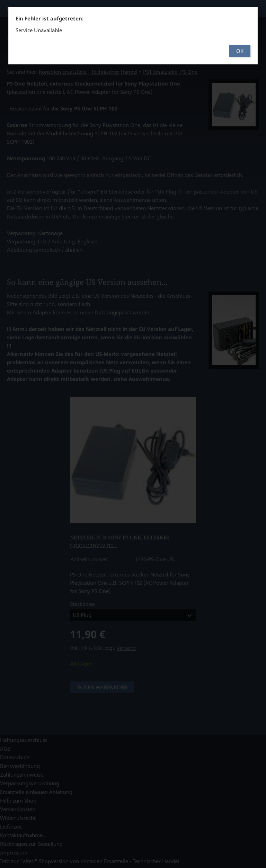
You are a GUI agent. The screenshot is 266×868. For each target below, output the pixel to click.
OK (240, 51)
